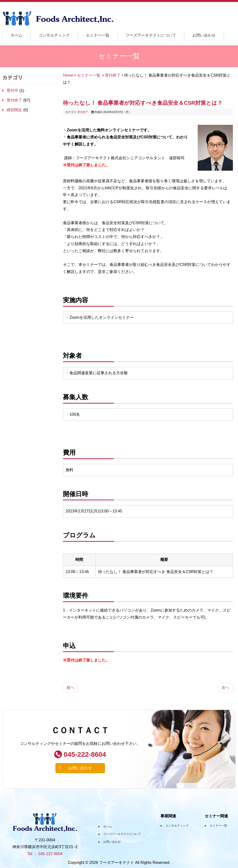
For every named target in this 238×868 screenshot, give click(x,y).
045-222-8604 (80, 754)
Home (68, 75)
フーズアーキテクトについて (151, 35)
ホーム (17, 35)
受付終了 (15, 100)
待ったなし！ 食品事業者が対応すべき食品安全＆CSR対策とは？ (143, 103)
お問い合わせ (204, 35)
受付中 (13, 91)
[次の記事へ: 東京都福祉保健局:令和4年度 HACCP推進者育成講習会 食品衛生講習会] (225, 688)
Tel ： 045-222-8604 (45, 854)
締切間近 (15, 110)
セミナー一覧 (98, 35)
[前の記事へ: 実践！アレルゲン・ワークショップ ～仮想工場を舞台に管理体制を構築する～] (70, 688)
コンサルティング (54, 35)
